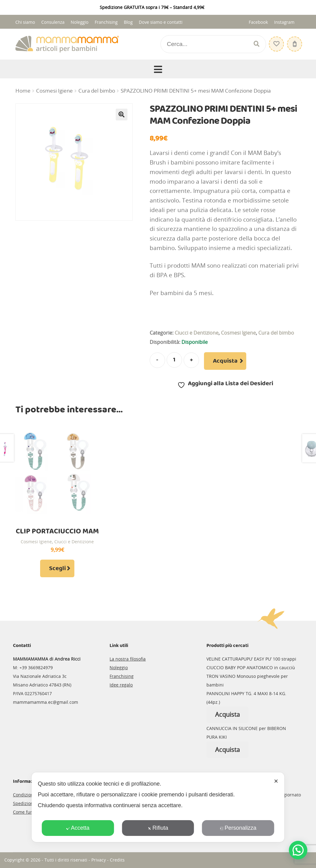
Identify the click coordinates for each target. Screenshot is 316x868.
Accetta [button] (78, 828)
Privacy (99, 860)
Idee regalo (121, 685)
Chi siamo (25, 22)
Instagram (284, 22)
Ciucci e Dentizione (197, 333)
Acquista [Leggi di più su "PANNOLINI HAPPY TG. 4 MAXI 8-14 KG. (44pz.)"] (227, 714)
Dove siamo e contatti (161, 22)
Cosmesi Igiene (54, 91)
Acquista (225, 361)
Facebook (258, 22)
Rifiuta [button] (158, 828)
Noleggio (80, 22)
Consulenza (53, 22)
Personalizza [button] (238, 828)
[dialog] (158, 807)
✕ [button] (276, 781)
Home (23, 91)
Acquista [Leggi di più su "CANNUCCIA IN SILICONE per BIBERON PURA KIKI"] (227, 750)
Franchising (106, 22)
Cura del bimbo (97, 91)
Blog (128, 22)
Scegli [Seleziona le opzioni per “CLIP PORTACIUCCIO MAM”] (57, 569)
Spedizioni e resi (30, 803)
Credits (117, 860)
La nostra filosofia (128, 659)
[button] (122, 115)
